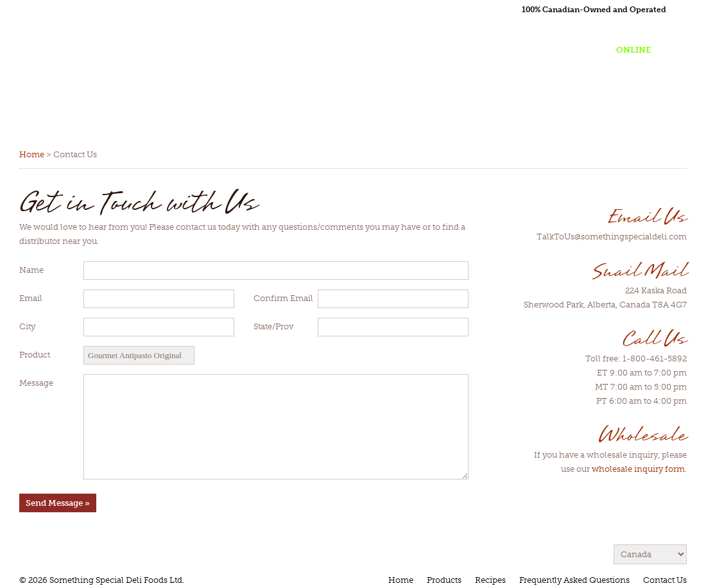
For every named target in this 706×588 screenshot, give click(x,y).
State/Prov (273, 326)
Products (444, 580)
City (27, 326)
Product (35, 355)
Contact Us (665, 580)
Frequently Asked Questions (574, 580)
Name (31, 270)
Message (36, 383)
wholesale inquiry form (638, 469)
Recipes (490, 580)
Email (31, 298)
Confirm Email (283, 298)
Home (32, 154)
